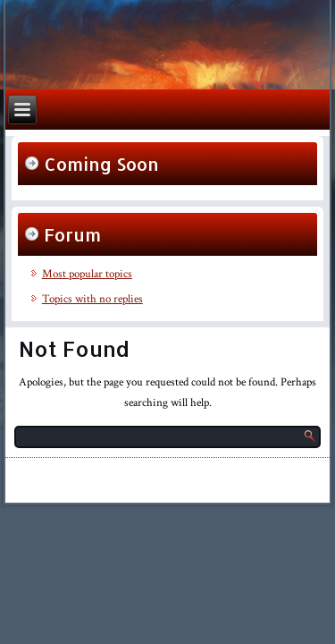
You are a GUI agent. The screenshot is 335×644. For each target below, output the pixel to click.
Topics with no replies (92, 299)
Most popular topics (87, 274)
